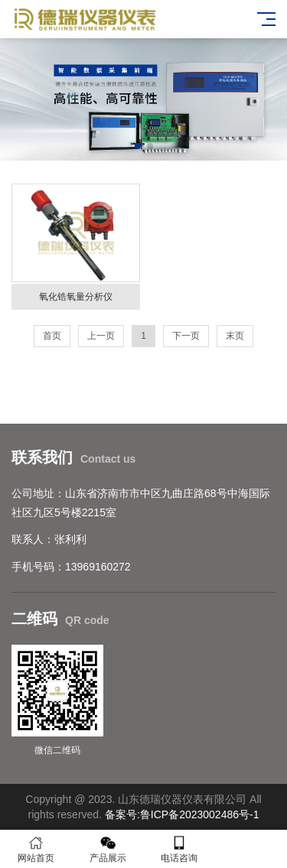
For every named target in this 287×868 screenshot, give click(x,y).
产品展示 (108, 849)
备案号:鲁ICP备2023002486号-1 (182, 814)
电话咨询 (180, 849)
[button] (138, 146)
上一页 (101, 336)
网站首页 (36, 849)
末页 (235, 336)
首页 (52, 336)
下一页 (186, 336)
